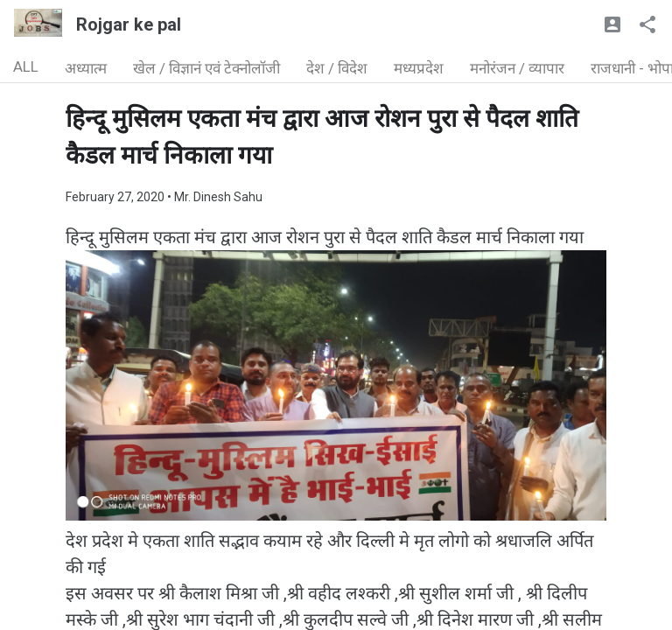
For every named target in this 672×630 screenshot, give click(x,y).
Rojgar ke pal (129, 24)
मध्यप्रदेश (419, 68)
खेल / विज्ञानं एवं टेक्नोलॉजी (206, 68)
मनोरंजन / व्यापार (517, 68)
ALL (26, 66)
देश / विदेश (337, 68)
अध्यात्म (86, 68)
